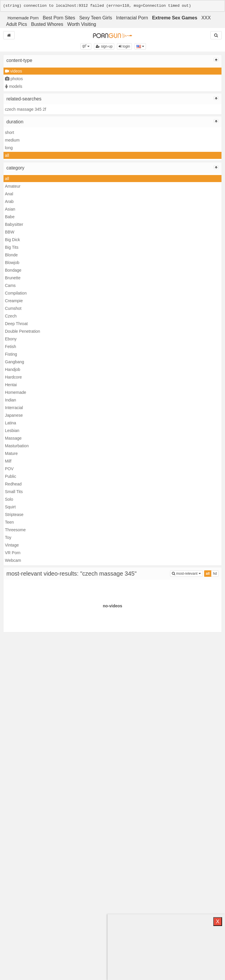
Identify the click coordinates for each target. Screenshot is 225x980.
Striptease (14, 515)
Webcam (13, 560)
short (10, 132)
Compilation (16, 293)
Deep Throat (16, 324)
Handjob (13, 369)
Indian (11, 400)
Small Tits (14, 492)
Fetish (11, 347)
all (7, 155)
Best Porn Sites (59, 18)
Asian (10, 209)
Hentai (11, 385)
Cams (10, 285)
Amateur (13, 186)
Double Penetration (23, 331)
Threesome (15, 530)
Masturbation (17, 446)
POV (9, 469)
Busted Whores (47, 24)
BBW (10, 232)
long (9, 148)
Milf (8, 461)
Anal (9, 194)
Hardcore (14, 377)
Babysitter (14, 224)
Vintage (12, 545)
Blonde (11, 255)
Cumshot (13, 308)
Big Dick (12, 240)
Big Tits (12, 247)
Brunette (13, 278)
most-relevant (187, 573)
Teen (9, 522)
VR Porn (13, 553)
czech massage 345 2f (26, 109)
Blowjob (12, 263)
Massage (13, 438)
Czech (11, 316)
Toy (8, 537)
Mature (11, 453)
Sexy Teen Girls (96, 18)
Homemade (16, 392)
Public (11, 476)
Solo (9, 499)
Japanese (14, 415)
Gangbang (15, 362)
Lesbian (12, 431)
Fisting (11, 354)
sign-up (104, 46)
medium (12, 140)
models (14, 86)
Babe (10, 217)
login (124, 46)
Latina (11, 423)
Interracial (14, 408)
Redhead (13, 484)
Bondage (13, 270)
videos (14, 71)
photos (14, 79)
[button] (86, 46)
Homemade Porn (23, 18)
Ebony (11, 339)
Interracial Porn (132, 18)
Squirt (10, 507)
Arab (9, 201)
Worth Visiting (82, 24)
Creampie (14, 301)
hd (215, 574)
